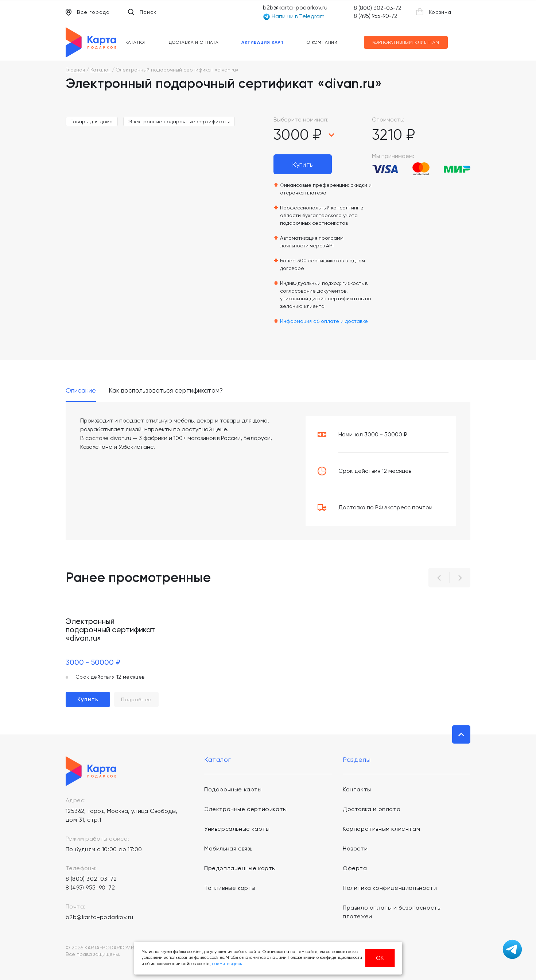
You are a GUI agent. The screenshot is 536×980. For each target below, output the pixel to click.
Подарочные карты (233, 789)
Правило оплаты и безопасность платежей (391, 912)
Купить (302, 164)
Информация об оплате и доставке (324, 321)
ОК (380, 958)
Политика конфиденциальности (390, 888)
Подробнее (136, 699)
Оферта (355, 868)
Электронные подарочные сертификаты (179, 121)
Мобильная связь (228, 848)
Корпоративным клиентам (406, 42)
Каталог (136, 42)
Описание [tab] (81, 391)
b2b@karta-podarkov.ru (295, 7)
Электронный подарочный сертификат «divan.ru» (110, 630)
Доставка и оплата (194, 42)
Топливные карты (230, 888)
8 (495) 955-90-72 (376, 16)
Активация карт (263, 42)
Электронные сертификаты (246, 809)
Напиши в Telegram (294, 17)
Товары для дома (92, 121)
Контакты (357, 789)
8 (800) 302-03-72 (378, 8)
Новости (355, 848)
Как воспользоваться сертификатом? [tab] (166, 391)
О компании (322, 42)
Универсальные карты (237, 829)
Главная (75, 70)
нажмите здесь (227, 964)
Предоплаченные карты (240, 868)
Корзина (434, 12)
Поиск (142, 12)
